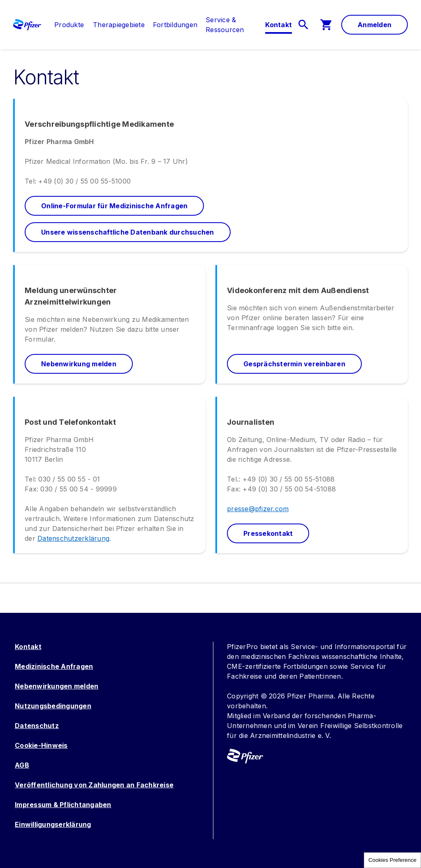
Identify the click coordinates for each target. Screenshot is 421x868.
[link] (69, 25)
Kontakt (28, 647)
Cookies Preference (392, 860)
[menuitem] (65, 25)
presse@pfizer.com (258, 509)
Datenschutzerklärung (73, 538)
